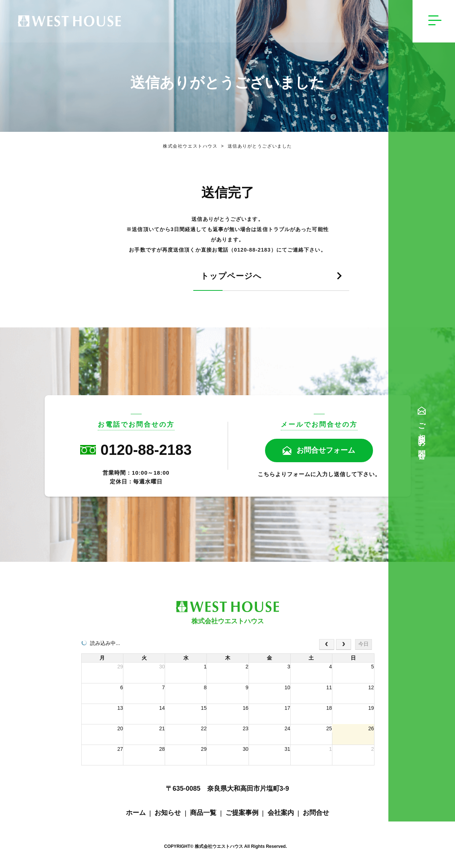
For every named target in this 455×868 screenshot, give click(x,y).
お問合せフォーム (326, 451)
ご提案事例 (242, 813)
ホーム (136, 813)
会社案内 (281, 813)
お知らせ (168, 813)
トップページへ (185, 277)
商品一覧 (203, 813)
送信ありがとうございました (255, 146)
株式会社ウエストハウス (190, 146)
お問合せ (316, 813)
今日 (363, 645)
